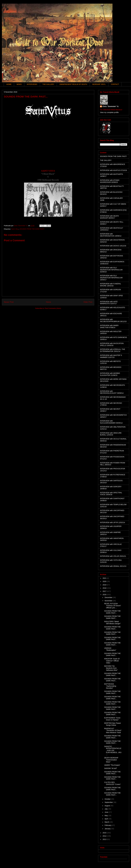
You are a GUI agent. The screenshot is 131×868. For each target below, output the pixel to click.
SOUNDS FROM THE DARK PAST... (112, 612)
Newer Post (9, 302)
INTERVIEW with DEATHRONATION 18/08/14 (111, 235)
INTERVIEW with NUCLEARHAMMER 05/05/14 (111, 422)
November (109, 601)
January (108, 829)
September (109, 802)
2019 (105, 585)
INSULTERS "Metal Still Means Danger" (112, 623)
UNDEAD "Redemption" (110, 649)
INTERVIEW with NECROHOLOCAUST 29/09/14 (112, 392)
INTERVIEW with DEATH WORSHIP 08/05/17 (109, 217)
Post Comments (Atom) (53, 308)
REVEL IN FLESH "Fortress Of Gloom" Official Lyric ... (113, 606)
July (106, 809)
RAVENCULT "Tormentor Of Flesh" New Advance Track (113, 731)
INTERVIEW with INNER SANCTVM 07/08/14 (109, 326)
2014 (105, 836)
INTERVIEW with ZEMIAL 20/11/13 (113, 566)
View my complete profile (109, 112)
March (107, 822)
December (109, 597)
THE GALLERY (48, 84)
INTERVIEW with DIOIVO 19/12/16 (113, 246)
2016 (105, 595)
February (108, 825)
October (108, 799)
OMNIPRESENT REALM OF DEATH (73, 84)
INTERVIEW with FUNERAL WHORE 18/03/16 (111, 285)
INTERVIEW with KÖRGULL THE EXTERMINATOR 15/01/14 (112, 350)
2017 (105, 591)
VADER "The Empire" (112, 765)
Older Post (88, 302)
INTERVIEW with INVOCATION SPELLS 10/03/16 (112, 344)
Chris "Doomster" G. (111, 106)
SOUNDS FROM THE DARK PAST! (32, 229)
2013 (105, 839)
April (106, 819)
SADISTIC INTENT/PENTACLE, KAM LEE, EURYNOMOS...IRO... (113, 750)
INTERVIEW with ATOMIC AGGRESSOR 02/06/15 (110, 181)
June (107, 812)
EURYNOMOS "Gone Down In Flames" (112, 719)
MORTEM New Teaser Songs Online (113, 724)
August (107, 806)
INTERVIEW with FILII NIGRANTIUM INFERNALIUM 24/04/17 (111, 278)
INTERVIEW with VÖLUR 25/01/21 (113, 556)
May (106, 816)
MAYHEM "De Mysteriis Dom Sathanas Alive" (111, 668)
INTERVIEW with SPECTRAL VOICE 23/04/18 (111, 494)
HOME (9, 84)
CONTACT (115, 84)
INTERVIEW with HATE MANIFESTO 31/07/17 (109, 303)
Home (49, 302)
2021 (105, 578)
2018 (105, 588)
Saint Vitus (15, 229)
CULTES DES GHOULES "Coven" (112, 783)
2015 (105, 833)
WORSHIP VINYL (99, 84)
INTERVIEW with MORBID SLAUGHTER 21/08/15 (110, 374)
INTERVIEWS (32, 84)
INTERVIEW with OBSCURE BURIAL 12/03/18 (111, 434)
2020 (105, 581)
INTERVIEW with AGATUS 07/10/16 (113, 170)
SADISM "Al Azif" (111, 768)
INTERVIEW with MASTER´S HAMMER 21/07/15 (111, 356)
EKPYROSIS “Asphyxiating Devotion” (110, 686)
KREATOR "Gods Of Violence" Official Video (112, 661)
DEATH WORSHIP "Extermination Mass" (111, 760)
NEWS (19, 84)
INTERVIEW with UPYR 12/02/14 (112, 522)
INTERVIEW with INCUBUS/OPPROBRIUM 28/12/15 (113, 320)
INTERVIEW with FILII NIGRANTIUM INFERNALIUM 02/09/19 (111, 270)
